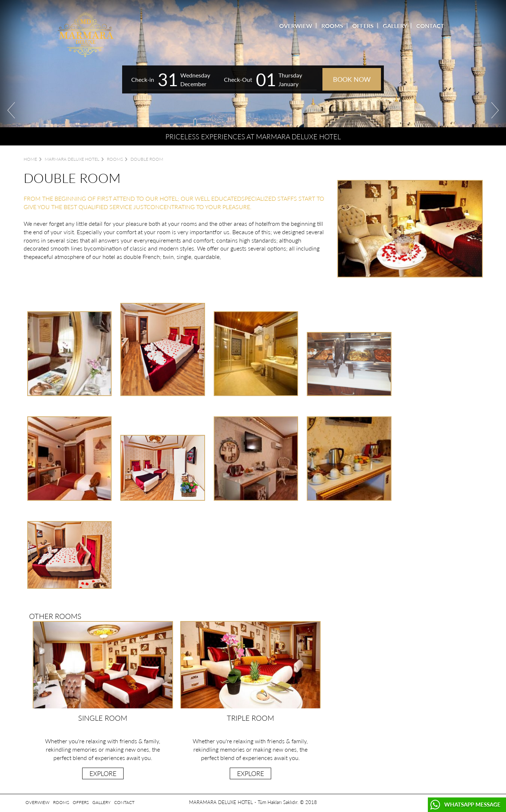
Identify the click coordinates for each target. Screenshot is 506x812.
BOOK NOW (352, 79)
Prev (11, 110)
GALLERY (395, 26)
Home (30, 159)
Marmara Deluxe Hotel (72, 159)
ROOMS (332, 26)
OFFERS (363, 26)
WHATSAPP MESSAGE (472, 804)
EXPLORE (103, 773)
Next (495, 110)
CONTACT (430, 26)
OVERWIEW (296, 26)
